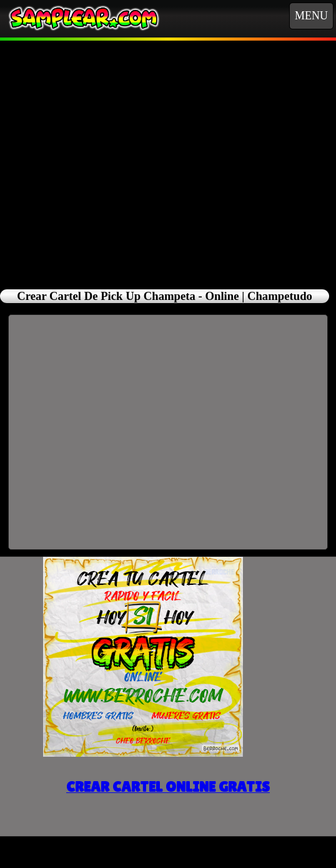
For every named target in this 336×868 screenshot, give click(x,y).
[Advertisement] (168, 158)
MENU (311, 16)
